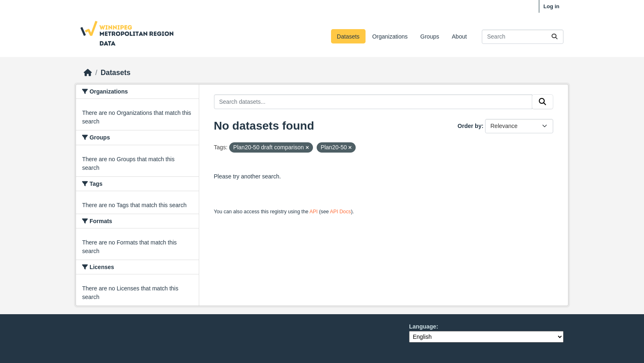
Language (423, 326)
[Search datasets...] (523, 37)
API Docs (340, 212)
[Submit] (554, 37)
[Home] (88, 73)
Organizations (390, 37)
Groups (430, 37)
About (459, 37)
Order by (469, 126)
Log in (551, 6)
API (314, 212)
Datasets (348, 37)
